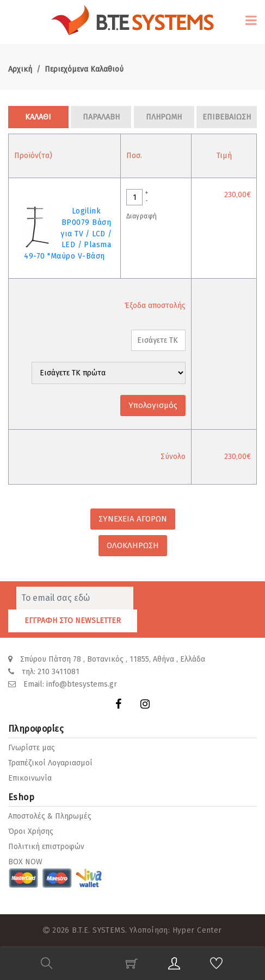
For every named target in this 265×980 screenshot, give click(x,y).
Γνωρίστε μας (32, 748)
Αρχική (20, 69)
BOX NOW (25, 862)
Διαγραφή (141, 216)
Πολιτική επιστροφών (46, 847)
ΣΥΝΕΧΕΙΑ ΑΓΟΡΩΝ (133, 519)
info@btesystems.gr (82, 684)
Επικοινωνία (30, 778)
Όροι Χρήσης (31, 831)
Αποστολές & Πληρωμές (50, 816)
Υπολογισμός (153, 405)
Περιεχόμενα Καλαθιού (84, 69)
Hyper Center (197, 930)
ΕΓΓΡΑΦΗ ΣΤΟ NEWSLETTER (73, 621)
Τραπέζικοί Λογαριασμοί (50, 763)
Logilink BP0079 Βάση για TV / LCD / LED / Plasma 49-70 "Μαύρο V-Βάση (68, 234)
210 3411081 (58, 672)
